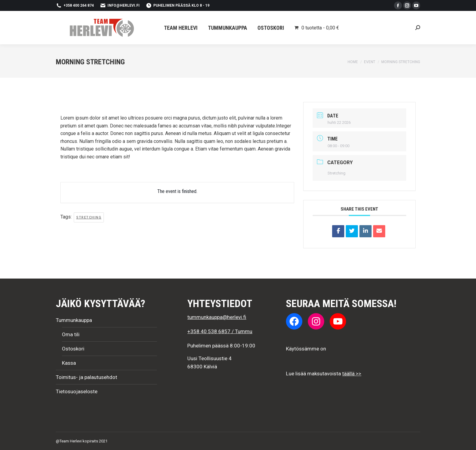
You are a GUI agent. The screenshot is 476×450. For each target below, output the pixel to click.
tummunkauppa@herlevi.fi (217, 317)
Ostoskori (73, 349)
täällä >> (352, 374)
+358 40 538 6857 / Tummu (220, 331)
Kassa (69, 363)
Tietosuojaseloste (77, 391)
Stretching (337, 173)
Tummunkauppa (74, 320)
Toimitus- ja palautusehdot (87, 377)
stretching (89, 217)
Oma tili (71, 334)
